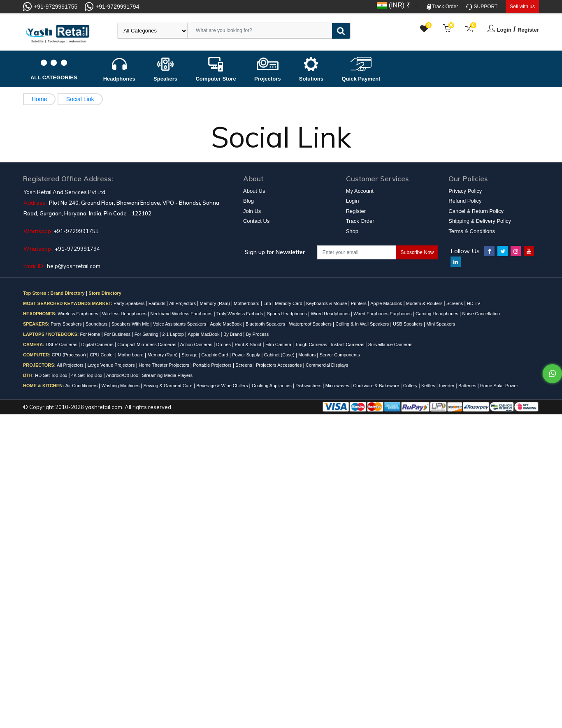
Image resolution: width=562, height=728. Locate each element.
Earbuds (158, 303)
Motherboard (247, 303)
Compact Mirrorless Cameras (147, 344)
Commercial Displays (327, 365)
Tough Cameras (312, 344)
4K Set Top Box (87, 375)
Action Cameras (197, 344)
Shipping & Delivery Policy (480, 221)
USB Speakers (408, 324)
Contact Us (256, 221)
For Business (118, 334)
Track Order (442, 7)
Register (528, 30)
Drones (224, 344)
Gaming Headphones (438, 314)
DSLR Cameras (62, 344)
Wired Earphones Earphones (383, 314)
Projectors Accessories (279, 365)
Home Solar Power (499, 386)
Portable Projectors (213, 365)
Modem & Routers (425, 303)
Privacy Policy (465, 191)
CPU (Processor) (70, 355)
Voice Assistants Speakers (180, 324)
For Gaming (147, 334)
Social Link (80, 99)
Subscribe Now (417, 252)
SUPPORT (482, 7)
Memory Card (289, 303)
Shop (352, 231)
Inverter (447, 386)
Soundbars (97, 324)
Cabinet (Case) (280, 355)
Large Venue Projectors (112, 365)
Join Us (252, 211)
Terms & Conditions (472, 231)
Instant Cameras (348, 344)
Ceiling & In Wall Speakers (363, 324)
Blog (248, 201)
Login (504, 30)
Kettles (429, 386)
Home (39, 99)
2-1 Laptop (174, 334)
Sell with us (522, 7)
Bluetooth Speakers (266, 324)
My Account (360, 191)
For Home (91, 334)
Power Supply (247, 355)
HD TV (474, 303)
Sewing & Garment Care (168, 386)
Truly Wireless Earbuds (240, 314)
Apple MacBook (387, 303)
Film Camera (279, 344)
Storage (190, 355)
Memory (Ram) (216, 303)
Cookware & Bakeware (377, 386)
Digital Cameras (98, 344)
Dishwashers (309, 386)
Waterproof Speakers (311, 324)
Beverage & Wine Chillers (223, 386)
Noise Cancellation (481, 314)
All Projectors (183, 303)
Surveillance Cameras (390, 344)
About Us (254, 191)
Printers (359, 303)
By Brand (233, 334)
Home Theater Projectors (165, 365)
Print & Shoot (249, 344)
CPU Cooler (102, 355)
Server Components (340, 355)
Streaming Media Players (167, 375)
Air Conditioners (82, 386)
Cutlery (411, 386)
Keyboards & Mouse (327, 303)
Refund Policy (465, 201)
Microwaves (338, 386)
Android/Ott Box (123, 375)
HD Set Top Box (52, 375)
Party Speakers (130, 303)
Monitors (308, 355)
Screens (455, 303)
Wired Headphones (331, 314)
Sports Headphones (288, 314)
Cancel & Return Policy (476, 211)
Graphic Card (215, 355)
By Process (258, 334)
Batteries (468, 386)
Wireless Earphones (79, 314)
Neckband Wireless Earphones (182, 314)
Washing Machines (121, 386)
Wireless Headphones (125, 314)
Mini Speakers (441, 324)
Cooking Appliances (272, 386)
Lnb (268, 303)
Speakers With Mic (131, 324)
